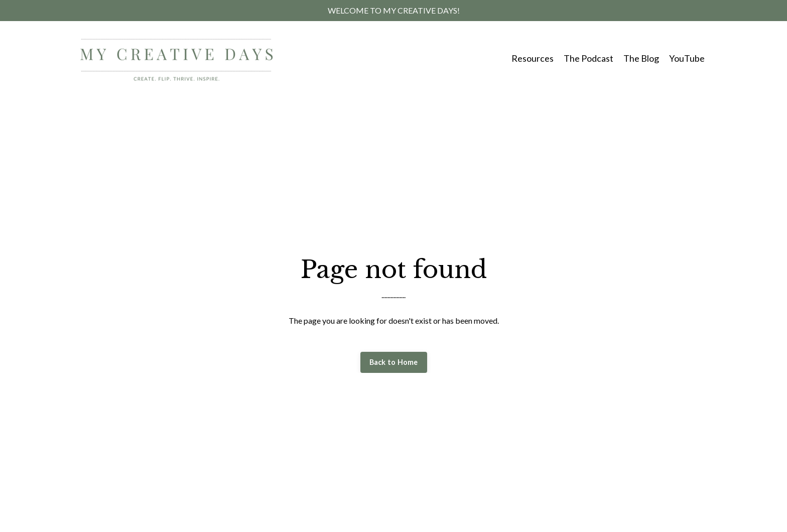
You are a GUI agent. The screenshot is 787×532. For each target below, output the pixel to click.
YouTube (687, 58)
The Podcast (588, 58)
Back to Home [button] (394, 362)
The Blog (641, 58)
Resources (533, 58)
